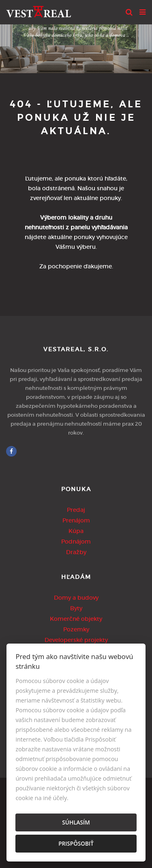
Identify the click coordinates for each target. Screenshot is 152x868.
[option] (76, 47)
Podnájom (76, 542)
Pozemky (76, 629)
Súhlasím (76, 822)
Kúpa (76, 531)
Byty (76, 608)
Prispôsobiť (76, 843)
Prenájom (76, 520)
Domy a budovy (76, 598)
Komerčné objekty (76, 619)
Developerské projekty (76, 640)
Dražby (76, 552)
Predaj (76, 510)
